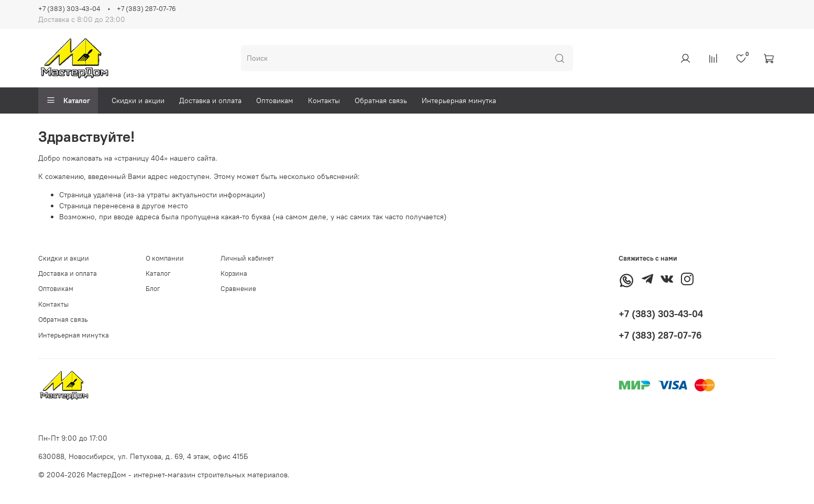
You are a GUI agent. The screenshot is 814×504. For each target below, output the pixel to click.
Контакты (324, 100)
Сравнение (238, 289)
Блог (153, 289)
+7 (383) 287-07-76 (146, 9)
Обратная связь (381, 100)
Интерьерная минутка (459, 100)
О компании (165, 258)
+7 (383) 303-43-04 (69, 9)
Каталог (68, 100)
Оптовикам (275, 100)
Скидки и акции (138, 100)
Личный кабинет (247, 258)
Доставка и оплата (210, 100)
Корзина (234, 273)
